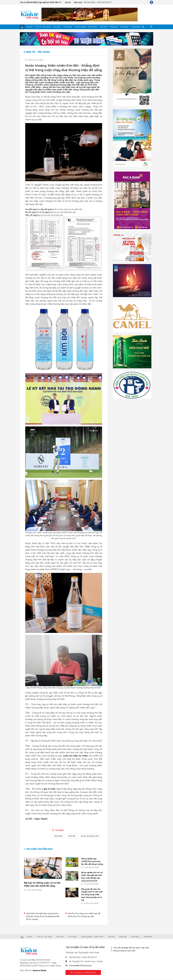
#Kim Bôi (72, 836)
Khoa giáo (124, 27)
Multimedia (136, 27)
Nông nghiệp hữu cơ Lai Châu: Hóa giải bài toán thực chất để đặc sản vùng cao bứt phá (92, 877)
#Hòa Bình (58, 836)
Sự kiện (29, 27)
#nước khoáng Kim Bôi (90, 836)
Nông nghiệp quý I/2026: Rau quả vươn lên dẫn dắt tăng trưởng (92, 861)
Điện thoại (78, 2)
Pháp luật (114, 27)
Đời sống (57, 27)
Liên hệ (68, 2)
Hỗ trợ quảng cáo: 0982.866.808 (83, 973)
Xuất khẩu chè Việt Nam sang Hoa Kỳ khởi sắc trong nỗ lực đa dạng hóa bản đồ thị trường (43, 917)
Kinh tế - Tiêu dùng (43, 27)
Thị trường (68, 27)
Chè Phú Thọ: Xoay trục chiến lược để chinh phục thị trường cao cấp (84, 915)
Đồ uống (104, 27)
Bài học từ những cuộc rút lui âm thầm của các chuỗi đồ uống (42, 884)
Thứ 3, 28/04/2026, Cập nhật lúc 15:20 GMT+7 (41, 2)
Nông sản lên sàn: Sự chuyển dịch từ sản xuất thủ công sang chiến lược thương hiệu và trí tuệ (92, 895)
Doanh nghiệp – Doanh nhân (86, 27)
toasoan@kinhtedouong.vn (81, 966)
